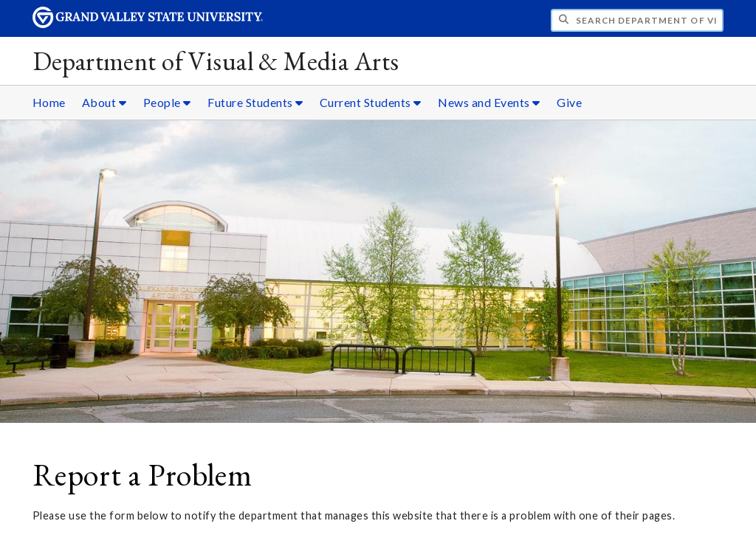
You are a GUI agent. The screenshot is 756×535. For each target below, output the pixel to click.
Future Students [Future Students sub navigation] (255, 102)
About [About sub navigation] (104, 102)
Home (49, 102)
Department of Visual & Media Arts (216, 61)
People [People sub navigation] (167, 102)
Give (569, 102)
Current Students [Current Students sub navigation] (371, 102)
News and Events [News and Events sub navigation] (489, 102)
